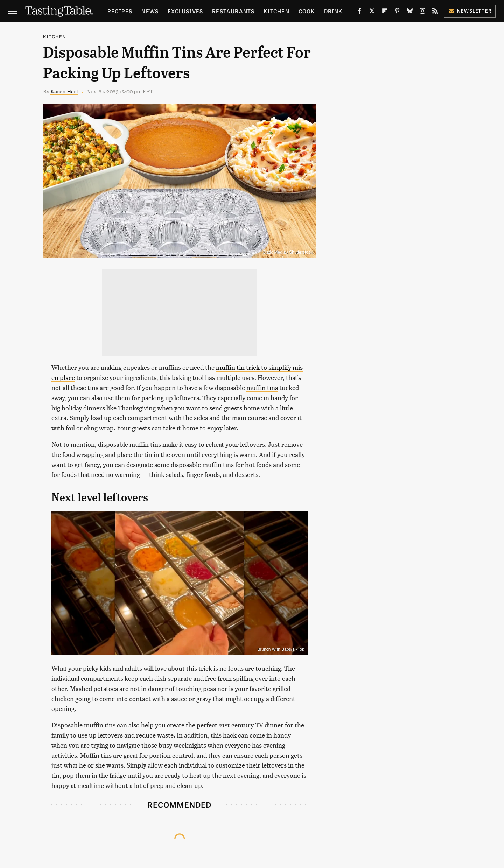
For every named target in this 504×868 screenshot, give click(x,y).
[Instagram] (422, 12)
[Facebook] (359, 12)
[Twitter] (372, 12)
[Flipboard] (385, 12)
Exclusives (185, 11)
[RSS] (435, 12)
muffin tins (262, 387)
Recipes (120, 11)
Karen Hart (64, 91)
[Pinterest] (397, 12)
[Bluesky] (410, 12)
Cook (307, 11)
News (150, 11)
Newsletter (470, 11)
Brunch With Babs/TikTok (281, 649)
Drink (333, 11)
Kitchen (276, 11)
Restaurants (233, 11)
